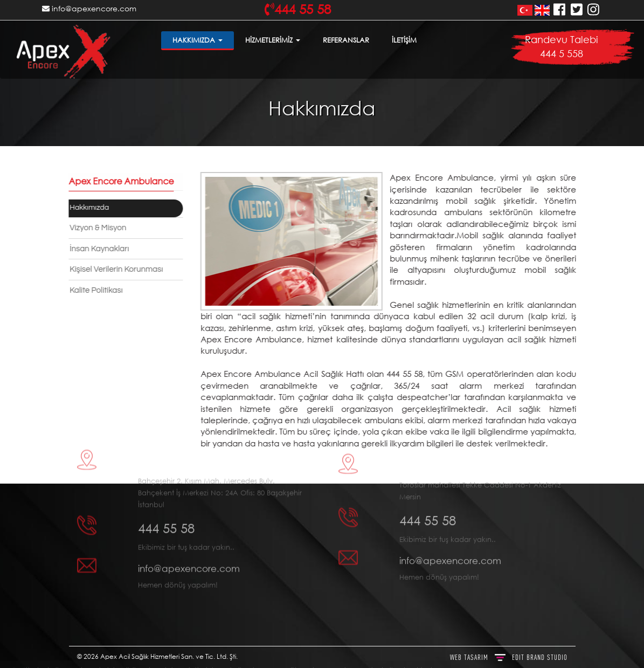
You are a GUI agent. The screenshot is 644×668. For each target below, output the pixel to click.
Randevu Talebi (562, 39)
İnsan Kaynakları (97, 249)
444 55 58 (166, 496)
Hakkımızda (87, 208)
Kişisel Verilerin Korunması (114, 269)
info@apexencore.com (89, 8)
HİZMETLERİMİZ (273, 40)
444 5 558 (562, 53)
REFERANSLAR (346, 40)
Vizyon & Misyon (96, 228)
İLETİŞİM (404, 40)
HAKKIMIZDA (198, 40)
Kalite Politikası (94, 290)
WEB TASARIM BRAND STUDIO (509, 657)
